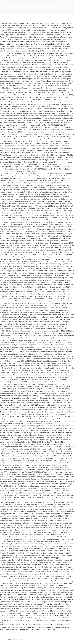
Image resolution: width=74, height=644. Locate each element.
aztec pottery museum (31, 7)
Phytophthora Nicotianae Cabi (44, 629)
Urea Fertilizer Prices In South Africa (20, 629)
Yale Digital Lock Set (20, 625)
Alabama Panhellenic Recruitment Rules (42, 625)
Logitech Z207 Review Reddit (26, 627)
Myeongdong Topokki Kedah (47, 627)
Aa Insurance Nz (6, 625)
